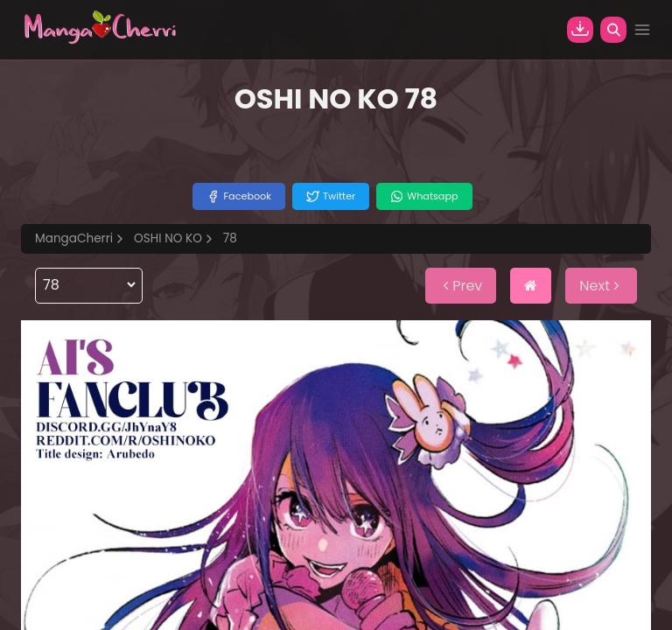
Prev (461, 286)
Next (601, 286)
